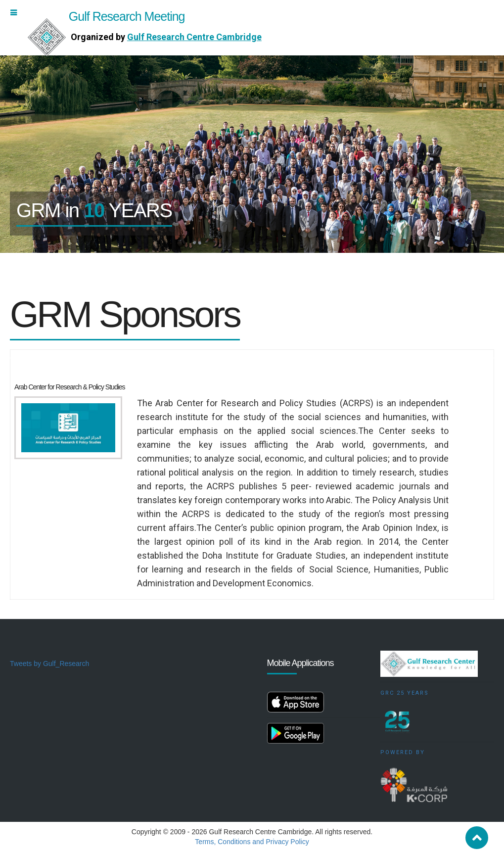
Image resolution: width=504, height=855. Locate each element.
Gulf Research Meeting (106, 16)
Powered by (403, 752)
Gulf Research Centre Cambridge (194, 37)
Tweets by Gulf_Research (49, 664)
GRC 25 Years (405, 693)
